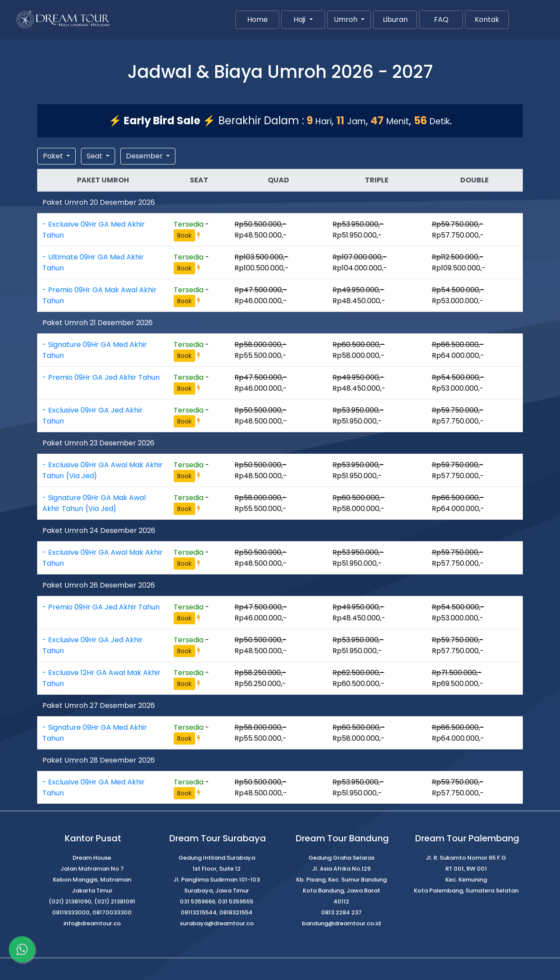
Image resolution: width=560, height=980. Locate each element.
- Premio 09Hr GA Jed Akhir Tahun (101, 377)
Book (184, 235)
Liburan (395, 19)
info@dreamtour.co (92, 923)
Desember (145, 156)
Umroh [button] (346, 19)
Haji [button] (300, 19)
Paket (54, 156)
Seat (95, 156)
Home (263, 19)
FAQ (441, 19)
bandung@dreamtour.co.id (341, 923)
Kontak (487, 19)
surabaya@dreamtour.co (217, 923)
